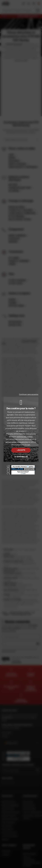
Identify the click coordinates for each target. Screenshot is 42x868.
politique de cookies (25, 436)
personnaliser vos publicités (17, 442)
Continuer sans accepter (29, 394)
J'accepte (21, 450)
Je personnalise (21, 457)
